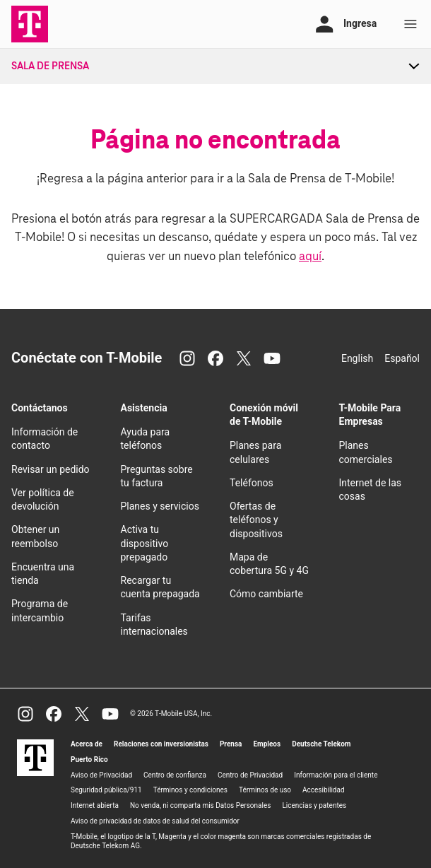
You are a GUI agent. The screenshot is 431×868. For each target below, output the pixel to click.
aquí (310, 257)
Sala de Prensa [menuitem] (50, 66)
